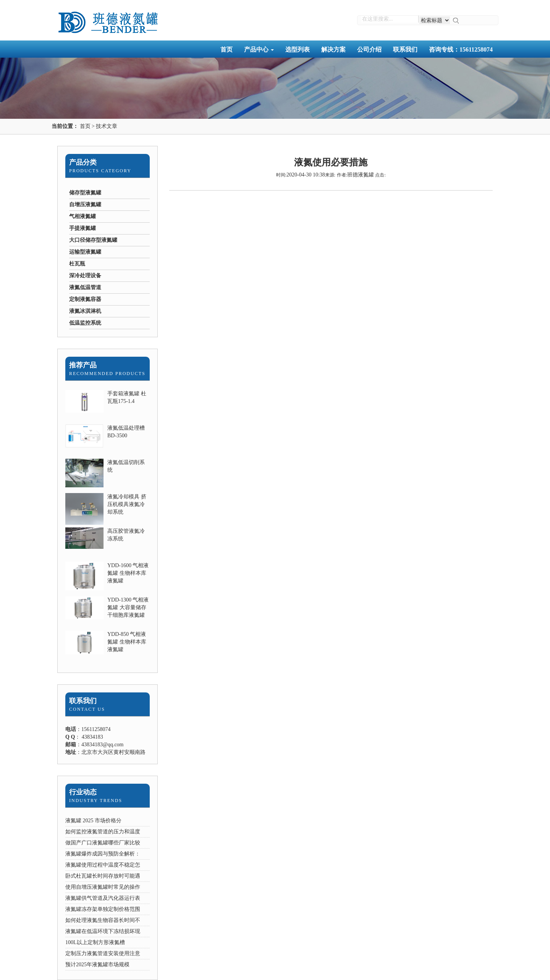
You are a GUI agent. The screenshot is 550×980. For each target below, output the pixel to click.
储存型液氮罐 (85, 193)
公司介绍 (369, 49)
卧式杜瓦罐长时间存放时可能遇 (103, 876)
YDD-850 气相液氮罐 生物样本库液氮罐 (127, 642)
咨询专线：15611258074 (461, 49)
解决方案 (333, 49)
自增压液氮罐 (85, 205)
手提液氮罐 (82, 228)
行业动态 (83, 792)
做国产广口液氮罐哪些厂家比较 (103, 843)
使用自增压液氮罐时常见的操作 (103, 887)
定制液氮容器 (85, 299)
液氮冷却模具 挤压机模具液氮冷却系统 (127, 504)
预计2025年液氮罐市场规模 (97, 965)
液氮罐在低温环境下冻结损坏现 (103, 931)
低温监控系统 (85, 323)
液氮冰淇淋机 (85, 311)
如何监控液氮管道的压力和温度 (103, 832)
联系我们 (405, 49)
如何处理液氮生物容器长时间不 (103, 920)
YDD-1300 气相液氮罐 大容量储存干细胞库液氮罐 (128, 607)
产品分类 (83, 162)
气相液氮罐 (82, 216)
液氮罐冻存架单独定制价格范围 (103, 909)
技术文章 (107, 126)
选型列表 (298, 49)
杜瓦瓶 (77, 264)
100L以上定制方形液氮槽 (95, 942)
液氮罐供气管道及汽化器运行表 (103, 898)
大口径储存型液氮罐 (93, 240)
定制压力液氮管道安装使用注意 (103, 953)
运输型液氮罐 (85, 252)
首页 (226, 49)
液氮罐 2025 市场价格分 (93, 821)
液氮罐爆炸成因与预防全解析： (103, 854)
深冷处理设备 (85, 276)
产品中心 (259, 49)
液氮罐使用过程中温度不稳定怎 (103, 865)
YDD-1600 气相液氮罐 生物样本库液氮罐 (128, 573)
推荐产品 (83, 365)
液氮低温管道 (85, 287)
